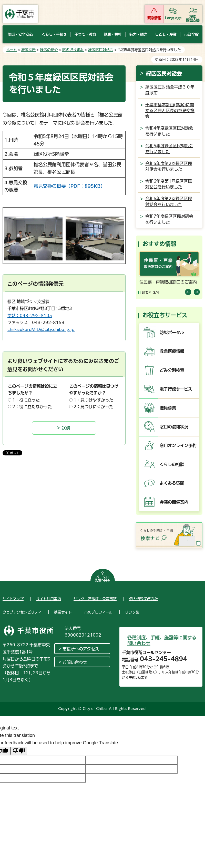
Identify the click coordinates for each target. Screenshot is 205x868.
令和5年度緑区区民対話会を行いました (169, 149)
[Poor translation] (19, 751)
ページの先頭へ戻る (102, 579)
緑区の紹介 (49, 50)
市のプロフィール (98, 612)
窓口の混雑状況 (174, 427)
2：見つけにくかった (93, 407)
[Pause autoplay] (145, 292)
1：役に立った (26, 400)
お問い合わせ (75, 662)
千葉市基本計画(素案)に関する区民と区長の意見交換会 (170, 110)
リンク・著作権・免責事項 (95, 599)
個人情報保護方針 (143, 599)
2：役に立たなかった (32, 407)
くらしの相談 (172, 464)
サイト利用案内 (49, 599)
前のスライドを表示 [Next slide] (197, 292)
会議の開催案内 (174, 502)
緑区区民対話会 (101, 50)
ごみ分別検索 (172, 370)
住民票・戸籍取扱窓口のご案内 (168, 282)
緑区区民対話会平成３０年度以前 (170, 90)
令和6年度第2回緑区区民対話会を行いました (169, 201)
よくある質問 (172, 483)
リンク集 (132, 612)
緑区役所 (28, 50)
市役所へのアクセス (81, 649)
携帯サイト (63, 612)
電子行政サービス (176, 389)
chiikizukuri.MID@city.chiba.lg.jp (41, 329)
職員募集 (168, 408)
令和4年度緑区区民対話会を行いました (169, 131)
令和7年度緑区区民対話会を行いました (169, 219)
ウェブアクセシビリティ (22, 612)
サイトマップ (13, 599)
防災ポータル (172, 333)
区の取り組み (73, 50)
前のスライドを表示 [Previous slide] (188, 292)
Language (173, 18)
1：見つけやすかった (93, 400)
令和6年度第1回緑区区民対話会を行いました (169, 184)
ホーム (12, 50)
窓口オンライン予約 (178, 445)
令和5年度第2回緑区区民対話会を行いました (169, 166)
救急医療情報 (172, 351)
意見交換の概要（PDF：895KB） (69, 186)
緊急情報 (154, 18)
